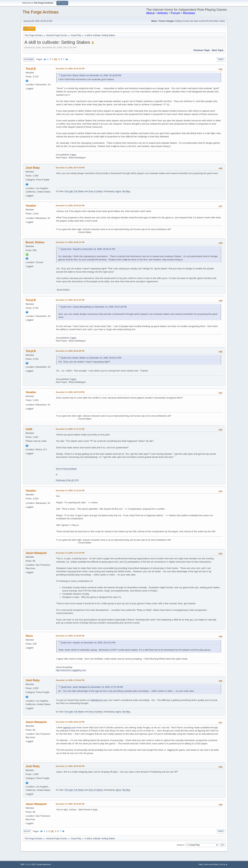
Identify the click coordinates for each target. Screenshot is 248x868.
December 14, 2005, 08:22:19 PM (70, 722)
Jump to (180, 845)
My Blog (126, 191)
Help (201, 864)
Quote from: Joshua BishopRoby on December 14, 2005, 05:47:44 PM (94, 307)
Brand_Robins (35, 242)
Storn (29, 636)
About (150, 13)
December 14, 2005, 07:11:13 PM (70, 429)
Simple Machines (44, 864)
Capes (73, 155)
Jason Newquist (36, 553)
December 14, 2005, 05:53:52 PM (70, 206)
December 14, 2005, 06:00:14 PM (70, 242)
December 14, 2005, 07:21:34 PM (70, 553)
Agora (118, 191)
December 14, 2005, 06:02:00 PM (70, 351)
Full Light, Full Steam (74, 191)
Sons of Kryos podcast (66, 469)
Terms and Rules (211, 864)
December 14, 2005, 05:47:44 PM (70, 168)
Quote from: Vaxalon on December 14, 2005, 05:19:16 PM (88, 643)
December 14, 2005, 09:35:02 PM (70, 804)
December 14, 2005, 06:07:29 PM (70, 392)
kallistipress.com (99, 700)
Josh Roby (33, 168)
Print (221, 59)
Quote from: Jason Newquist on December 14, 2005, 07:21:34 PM (92, 687)
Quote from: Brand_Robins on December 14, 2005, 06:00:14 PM (91, 358)
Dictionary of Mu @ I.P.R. (67, 480)
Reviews (189, 13)
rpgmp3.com (69, 727)
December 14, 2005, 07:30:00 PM (70, 636)
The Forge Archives (41, 12)
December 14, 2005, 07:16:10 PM (70, 491)
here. (95, 810)
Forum (176, 13)
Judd (29, 429)
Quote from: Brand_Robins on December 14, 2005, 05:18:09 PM (91, 75)
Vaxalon (31, 206)
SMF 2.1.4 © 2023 (28, 864)
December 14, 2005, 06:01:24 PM (70, 300)
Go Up (27, 831)
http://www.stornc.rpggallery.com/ (71, 670)
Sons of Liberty (95, 191)
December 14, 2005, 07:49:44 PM (70, 680)
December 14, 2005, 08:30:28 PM (70, 766)
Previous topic (202, 50)
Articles (162, 13)
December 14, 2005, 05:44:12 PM (70, 69)
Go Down (29, 59)
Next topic (218, 50)
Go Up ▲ (224, 864)
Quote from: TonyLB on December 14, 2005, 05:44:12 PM (88, 249)
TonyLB (31, 69)
